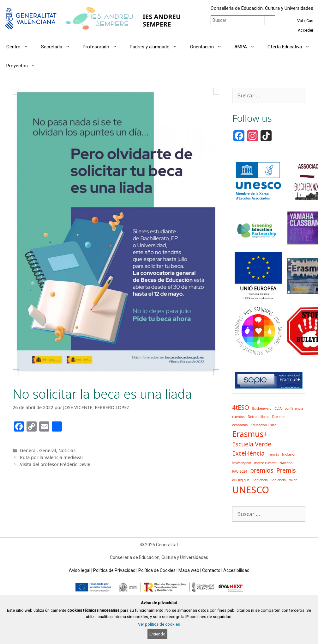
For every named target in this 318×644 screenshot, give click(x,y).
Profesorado (103, 47)
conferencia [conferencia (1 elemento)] (294, 408)
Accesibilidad (236, 570)
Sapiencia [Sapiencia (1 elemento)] (260, 480)
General (28, 450)
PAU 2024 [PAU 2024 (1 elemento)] (240, 471)
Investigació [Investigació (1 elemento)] (242, 463)
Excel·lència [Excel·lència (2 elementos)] (248, 453)
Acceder (306, 30)
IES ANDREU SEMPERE (162, 20)
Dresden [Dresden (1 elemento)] (279, 417)
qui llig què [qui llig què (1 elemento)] (241, 480)
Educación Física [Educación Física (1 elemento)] (264, 425)
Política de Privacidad (114, 570)
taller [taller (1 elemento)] (293, 480)
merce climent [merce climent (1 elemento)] (265, 463)
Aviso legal (80, 570)
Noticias (67, 450)
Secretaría (59, 47)
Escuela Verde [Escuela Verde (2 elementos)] (252, 444)
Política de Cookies (157, 570)
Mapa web (189, 570)
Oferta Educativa (292, 47)
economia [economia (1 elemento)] (240, 425)
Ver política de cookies (159, 624)
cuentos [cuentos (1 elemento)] (238, 417)
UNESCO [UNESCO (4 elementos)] (251, 490)
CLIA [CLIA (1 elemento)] (278, 408)
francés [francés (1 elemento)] (273, 454)
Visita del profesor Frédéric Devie (55, 464)
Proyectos (24, 66)
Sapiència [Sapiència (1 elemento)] (278, 480)
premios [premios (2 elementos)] (262, 470)
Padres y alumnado (157, 47)
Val (300, 21)
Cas (310, 21)
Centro (21, 47)
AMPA (248, 47)
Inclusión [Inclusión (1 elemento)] (289, 454)
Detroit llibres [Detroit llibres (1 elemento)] (258, 417)
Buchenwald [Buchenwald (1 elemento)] (262, 408)
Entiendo (157, 634)
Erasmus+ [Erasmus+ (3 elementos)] (250, 434)
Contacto (211, 570)
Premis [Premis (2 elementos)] (286, 470)
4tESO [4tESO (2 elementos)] (241, 408)
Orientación (209, 47)
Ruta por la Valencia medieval (51, 457)
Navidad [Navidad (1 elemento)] (286, 463)
